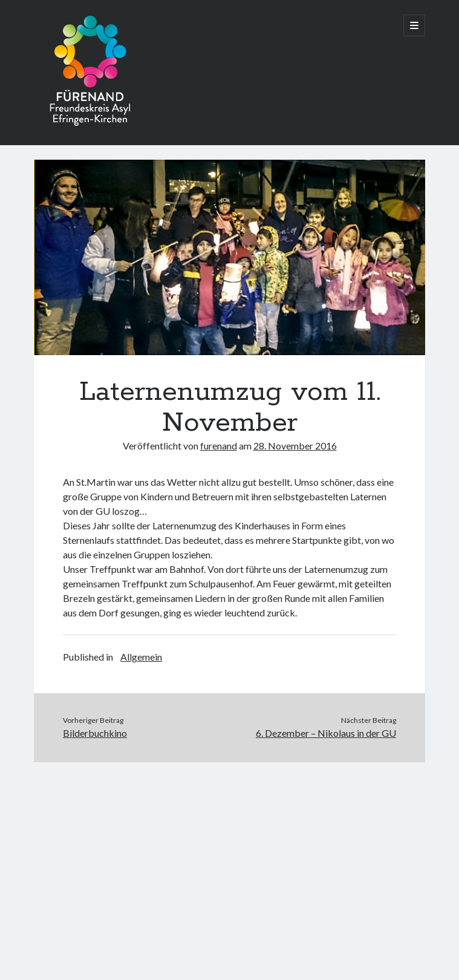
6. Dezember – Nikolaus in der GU (326, 733)
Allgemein (141, 657)
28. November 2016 (295, 446)
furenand (219, 446)
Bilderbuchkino (95, 733)
